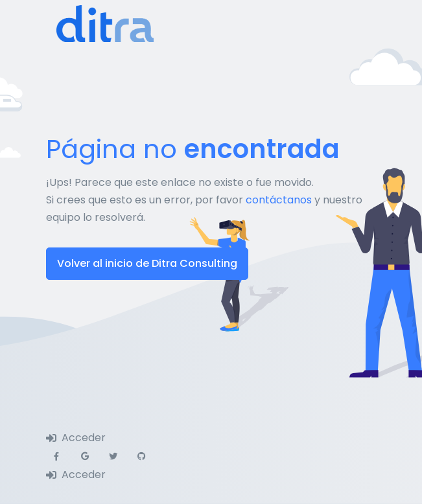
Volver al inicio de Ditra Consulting (147, 263)
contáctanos (279, 200)
